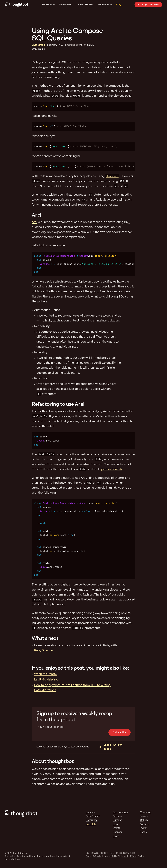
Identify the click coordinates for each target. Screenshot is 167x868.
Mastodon (146, 812)
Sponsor (117, 832)
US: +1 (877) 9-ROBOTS (97, 853)
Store (116, 836)
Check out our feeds (111, 747)
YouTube (145, 824)
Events (117, 828)
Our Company (121, 812)
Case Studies (86, 4)
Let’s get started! (148, 4)
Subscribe (119, 732)
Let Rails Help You (46, 680)
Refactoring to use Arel (58, 404)
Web (34, 49)
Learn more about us (100, 784)
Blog (118, 4)
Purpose (117, 820)
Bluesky (144, 816)
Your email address (51, 727)
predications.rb (112, 469)
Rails (42, 49)
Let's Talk (91, 824)
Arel (37, 215)
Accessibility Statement (117, 856)
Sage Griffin (38, 45)
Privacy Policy (137, 856)
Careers (117, 816)
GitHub (144, 820)
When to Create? (46, 674)
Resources (105, 5)
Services (48, 5)
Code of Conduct (94, 856)
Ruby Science (44, 651)
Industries (66, 5)
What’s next (45, 638)
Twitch (144, 828)
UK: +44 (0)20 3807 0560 (123, 853)
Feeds (143, 832)
